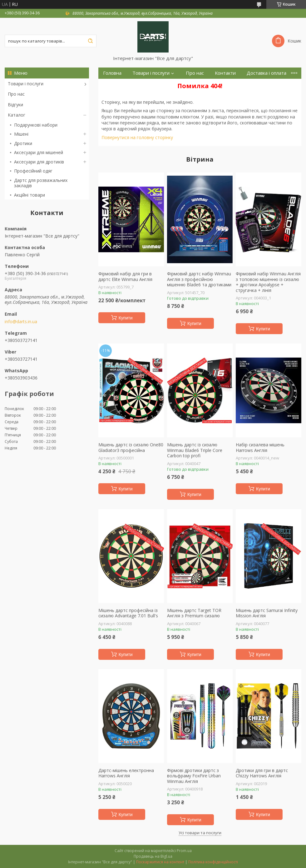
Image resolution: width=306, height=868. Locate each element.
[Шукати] (90, 41)
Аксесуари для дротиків (39, 162)
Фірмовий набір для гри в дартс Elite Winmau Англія (125, 276)
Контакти (225, 73)
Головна (112, 73)
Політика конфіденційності (213, 862)
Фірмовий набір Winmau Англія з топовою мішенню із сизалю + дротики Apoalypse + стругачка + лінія (268, 282)
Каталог (17, 115)
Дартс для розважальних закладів (41, 183)
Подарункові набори (36, 125)
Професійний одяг (33, 171)
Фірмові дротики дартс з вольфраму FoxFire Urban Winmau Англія (194, 776)
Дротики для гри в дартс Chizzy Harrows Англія (262, 773)
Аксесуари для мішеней (39, 152)
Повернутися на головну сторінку (137, 137)
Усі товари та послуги (200, 833)
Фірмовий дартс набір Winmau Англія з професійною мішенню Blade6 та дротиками (199, 279)
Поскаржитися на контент (160, 862)
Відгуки (15, 105)
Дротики (23, 143)
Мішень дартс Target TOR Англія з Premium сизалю (194, 613)
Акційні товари (30, 195)
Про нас (16, 94)
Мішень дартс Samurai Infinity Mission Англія (267, 613)
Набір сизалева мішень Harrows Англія (260, 447)
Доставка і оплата (267, 73)
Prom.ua (184, 851)
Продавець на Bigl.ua (153, 856)
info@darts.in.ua (21, 322)
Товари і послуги (26, 84)
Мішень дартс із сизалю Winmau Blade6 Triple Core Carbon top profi (195, 450)
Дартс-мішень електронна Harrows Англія (126, 773)
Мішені (21, 134)
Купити (126, 318)
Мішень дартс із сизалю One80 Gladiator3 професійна (131, 447)
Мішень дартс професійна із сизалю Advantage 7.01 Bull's (128, 613)
